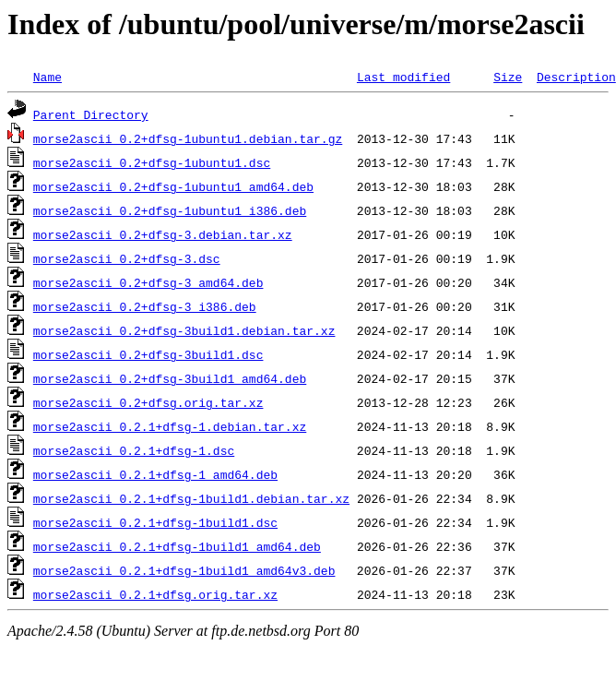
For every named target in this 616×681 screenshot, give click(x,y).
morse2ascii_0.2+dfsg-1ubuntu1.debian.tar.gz (188, 138)
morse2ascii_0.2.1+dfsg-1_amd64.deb (155, 474)
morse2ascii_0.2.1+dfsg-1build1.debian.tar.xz (191, 498)
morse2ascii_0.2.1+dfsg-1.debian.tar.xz (170, 426)
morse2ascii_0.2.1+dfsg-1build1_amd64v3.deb (184, 570)
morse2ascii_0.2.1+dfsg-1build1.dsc (155, 522)
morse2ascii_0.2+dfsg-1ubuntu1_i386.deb (170, 210)
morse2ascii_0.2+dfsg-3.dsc (127, 258)
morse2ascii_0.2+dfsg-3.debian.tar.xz (163, 234)
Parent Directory (91, 114)
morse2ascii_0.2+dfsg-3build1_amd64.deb (170, 378)
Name (47, 77)
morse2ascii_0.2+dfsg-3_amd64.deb (148, 282)
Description (576, 77)
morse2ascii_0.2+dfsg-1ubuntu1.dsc (152, 162)
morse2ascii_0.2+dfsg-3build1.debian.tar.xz (184, 330)
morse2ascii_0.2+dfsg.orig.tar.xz (148, 402)
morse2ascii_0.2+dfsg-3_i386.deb (145, 306)
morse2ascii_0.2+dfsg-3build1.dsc (148, 354)
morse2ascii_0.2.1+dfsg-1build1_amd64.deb (177, 546)
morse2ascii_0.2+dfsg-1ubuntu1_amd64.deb (173, 186)
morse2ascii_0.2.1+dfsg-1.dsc (134, 450)
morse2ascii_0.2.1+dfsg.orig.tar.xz (155, 594)
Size (508, 77)
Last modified (403, 77)
